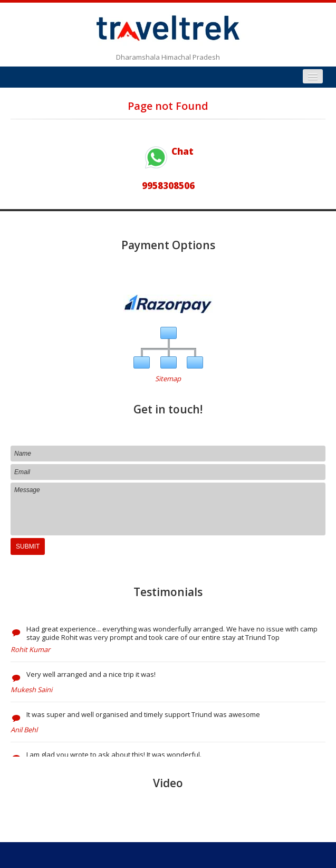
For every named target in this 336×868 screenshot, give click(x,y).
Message (168, 509)
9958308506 (168, 186)
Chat (168, 151)
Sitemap (168, 379)
